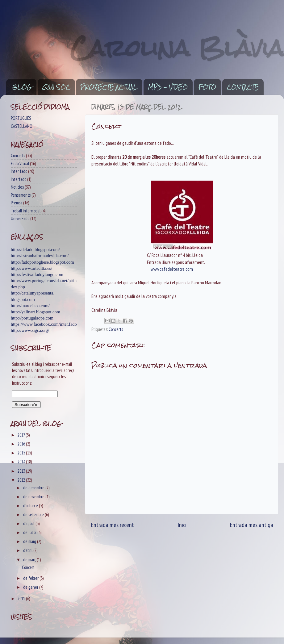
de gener (31, 587)
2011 (22, 598)
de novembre (34, 497)
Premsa (17, 203)
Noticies (17, 187)
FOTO (207, 87)
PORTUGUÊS (21, 118)
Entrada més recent (113, 525)
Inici (182, 525)
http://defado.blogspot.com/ (35, 249)
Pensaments (21, 195)
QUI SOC (56, 87)
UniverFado (20, 218)
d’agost (29, 523)
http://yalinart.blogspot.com (35, 312)
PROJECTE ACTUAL (109, 87)
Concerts (116, 329)
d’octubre (31, 506)
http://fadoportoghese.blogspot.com (42, 262)
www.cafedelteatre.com (172, 269)
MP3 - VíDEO (168, 87)
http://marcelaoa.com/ (30, 306)
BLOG (22, 87)
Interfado (19, 179)
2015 (22, 453)
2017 (22, 435)
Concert (28, 567)
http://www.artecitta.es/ (31, 268)
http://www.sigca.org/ (30, 330)
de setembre (34, 514)
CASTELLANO (22, 126)
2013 (22, 471)
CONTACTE (243, 87)
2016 (22, 444)
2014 (22, 462)
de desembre (34, 488)
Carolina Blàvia (177, 48)
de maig (30, 541)
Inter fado (19, 171)
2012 (22, 480)
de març (30, 560)
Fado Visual (20, 163)
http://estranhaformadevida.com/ (40, 256)
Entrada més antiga (252, 525)
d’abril (28, 550)
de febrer (31, 578)
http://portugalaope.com (32, 318)
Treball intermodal (26, 211)
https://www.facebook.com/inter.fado (44, 324)
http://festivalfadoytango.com (37, 274)
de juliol (30, 532)
